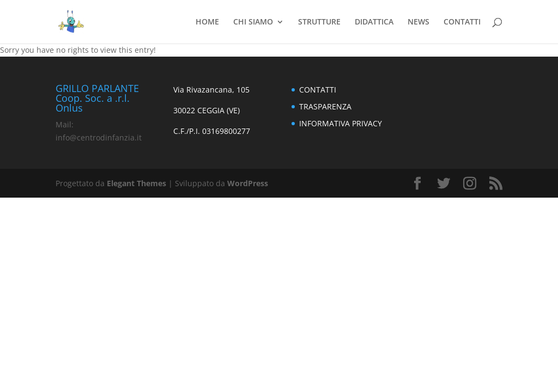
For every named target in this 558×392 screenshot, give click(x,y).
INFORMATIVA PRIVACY (341, 123)
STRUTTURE (319, 22)
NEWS (418, 22)
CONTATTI (462, 22)
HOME (207, 22)
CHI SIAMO (253, 22)
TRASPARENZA (325, 106)
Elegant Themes (137, 183)
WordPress (248, 183)
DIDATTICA (374, 22)
